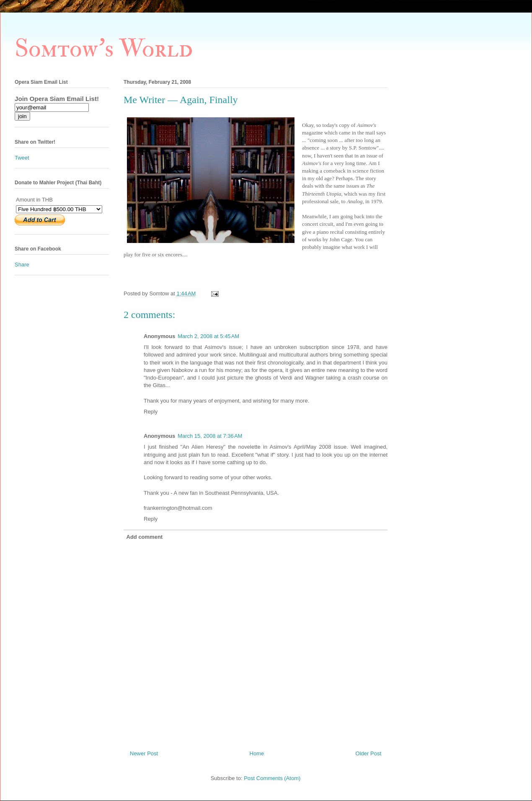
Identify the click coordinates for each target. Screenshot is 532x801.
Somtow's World (104, 49)
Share (22, 265)
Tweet (22, 158)
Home (257, 753)
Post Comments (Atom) (272, 778)
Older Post (368, 753)
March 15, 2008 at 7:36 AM (210, 436)
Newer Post (144, 753)
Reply (151, 412)
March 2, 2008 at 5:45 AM (208, 336)
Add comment (145, 537)
